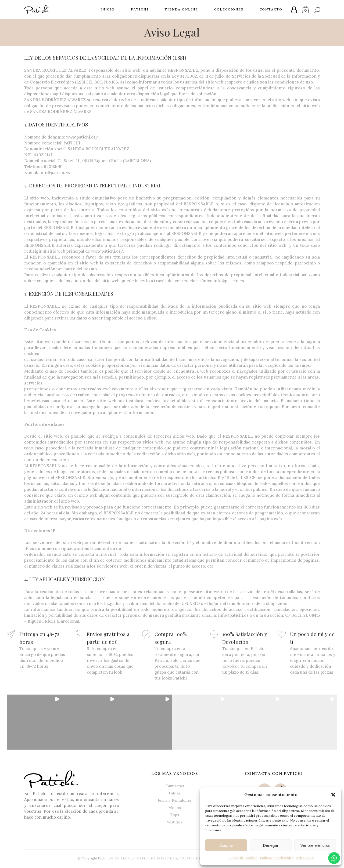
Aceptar (226, 845)
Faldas (175, 793)
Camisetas (175, 785)
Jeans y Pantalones (175, 800)
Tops (175, 814)
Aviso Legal (305, 858)
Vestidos (175, 822)
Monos (175, 807)
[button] (333, 795)
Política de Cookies (242, 858)
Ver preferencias (315, 845)
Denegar (271, 845)
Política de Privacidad (277, 858)
